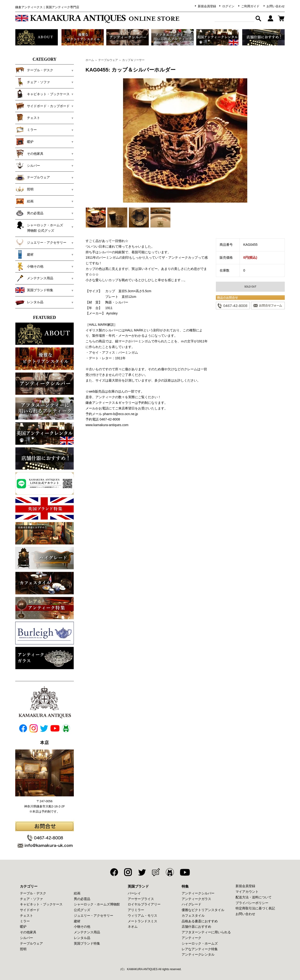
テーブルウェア (33, 177)
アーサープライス (141, 899)
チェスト (28, 118)
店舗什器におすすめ (196, 927)
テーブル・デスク (34, 70)
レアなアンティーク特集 (200, 949)
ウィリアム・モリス (142, 916)
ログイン (228, 6)
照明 (24, 189)
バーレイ (134, 893)
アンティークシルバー (198, 893)
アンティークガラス (196, 899)
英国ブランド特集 (34, 290)
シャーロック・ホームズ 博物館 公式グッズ (42, 227)
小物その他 (29, 266)
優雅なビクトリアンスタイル (203, 910)
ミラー (26, 130)
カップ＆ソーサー (133, 60)
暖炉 (24, 142)
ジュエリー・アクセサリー (41, 242)
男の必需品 (29, 213)
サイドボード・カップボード (42, 106)
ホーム (90, 60)
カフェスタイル (193, 916)
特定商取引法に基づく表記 (255, 908)
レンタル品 (29, 302)
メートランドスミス (142, 921)
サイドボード (30, 910)
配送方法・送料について (254, 897)
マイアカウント (247, 892)
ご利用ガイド (250, 6)
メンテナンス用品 (34, 278)
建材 (24, 254)
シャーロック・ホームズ (200, 943)
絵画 (24, 201)
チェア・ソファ (33, 82)
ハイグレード (191, 904)
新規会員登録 (207, 6)
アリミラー (136, 910)
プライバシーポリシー (252, 903)
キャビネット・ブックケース (42, 94)
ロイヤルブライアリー (144, 904)
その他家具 (29, 154)
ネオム (133, 927)
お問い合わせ (276, 6)
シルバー (28, 166)
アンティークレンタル (198, 954)
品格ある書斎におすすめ (200, 921)
